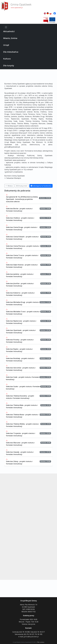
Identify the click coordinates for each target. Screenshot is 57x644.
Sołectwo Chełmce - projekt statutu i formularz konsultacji (20, 219)
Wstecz (9, 186)
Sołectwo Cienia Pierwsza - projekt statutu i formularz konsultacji (23, 247)
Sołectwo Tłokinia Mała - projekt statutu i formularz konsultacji (22, 406)
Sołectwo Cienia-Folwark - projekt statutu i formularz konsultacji (22, 238)
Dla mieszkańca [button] (11, 52)
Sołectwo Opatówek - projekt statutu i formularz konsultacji (21, 331)
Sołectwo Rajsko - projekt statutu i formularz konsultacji (19, 350)
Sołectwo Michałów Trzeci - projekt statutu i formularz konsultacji (23, 313)
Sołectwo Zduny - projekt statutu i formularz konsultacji (19, 463)
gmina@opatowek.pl (31, 637)
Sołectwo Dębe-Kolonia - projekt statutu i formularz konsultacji (22, 266)
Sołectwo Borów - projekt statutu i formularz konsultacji (19, 210)
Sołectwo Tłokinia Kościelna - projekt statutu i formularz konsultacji (20, 397)
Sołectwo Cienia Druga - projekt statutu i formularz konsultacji (22, 228)
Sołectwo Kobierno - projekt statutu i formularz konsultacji (20, 294)
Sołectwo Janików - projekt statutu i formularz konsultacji (20, 275)
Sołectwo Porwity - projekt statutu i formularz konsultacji (20, 341)
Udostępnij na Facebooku (41, 186)
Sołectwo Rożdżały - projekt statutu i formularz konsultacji (20, 360)
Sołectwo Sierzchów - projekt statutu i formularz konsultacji (21, 369)
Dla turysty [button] (9, 66)
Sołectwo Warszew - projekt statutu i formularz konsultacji (20, 444)
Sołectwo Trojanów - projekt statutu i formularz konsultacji (21, 434)
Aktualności (9, 31)
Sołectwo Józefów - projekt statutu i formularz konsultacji (20, 285)
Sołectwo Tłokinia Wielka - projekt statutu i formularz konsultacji (23, 425)
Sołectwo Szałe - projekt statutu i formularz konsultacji (23, 378)
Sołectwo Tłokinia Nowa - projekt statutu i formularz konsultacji (22, 416)
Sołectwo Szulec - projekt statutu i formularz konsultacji (23, 388)
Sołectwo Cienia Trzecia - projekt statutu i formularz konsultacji (22, 257)
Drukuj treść (22, 186)
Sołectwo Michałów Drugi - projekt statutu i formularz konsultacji (23, 303)
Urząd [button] (6, 45)
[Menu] (6, 27)
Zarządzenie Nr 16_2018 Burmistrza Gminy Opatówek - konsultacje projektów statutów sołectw (22, 199)
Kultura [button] (7, 59)
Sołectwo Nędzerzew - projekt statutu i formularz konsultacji (21, 322)
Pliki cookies (41, 642)
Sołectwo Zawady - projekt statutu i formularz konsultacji (20, 453)
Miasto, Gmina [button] (10, 38)
